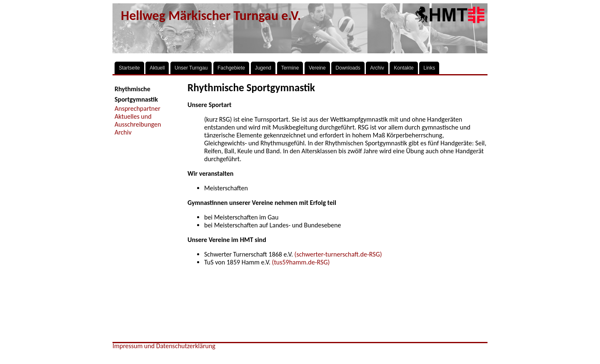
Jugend (263, 68)
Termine (290, 68)
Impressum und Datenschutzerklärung (164, 346)
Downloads (348, 68)
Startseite (129, 68)
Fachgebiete (231, 68)
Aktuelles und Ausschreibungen (138, 120)
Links (429, 68)
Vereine (317, 68)
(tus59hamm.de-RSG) (301, 262)
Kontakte (404, 68)
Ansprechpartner (137, 108)
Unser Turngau (191, 68)
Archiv (377, 68)
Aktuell (157, 68)
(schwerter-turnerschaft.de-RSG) (338, 254)
